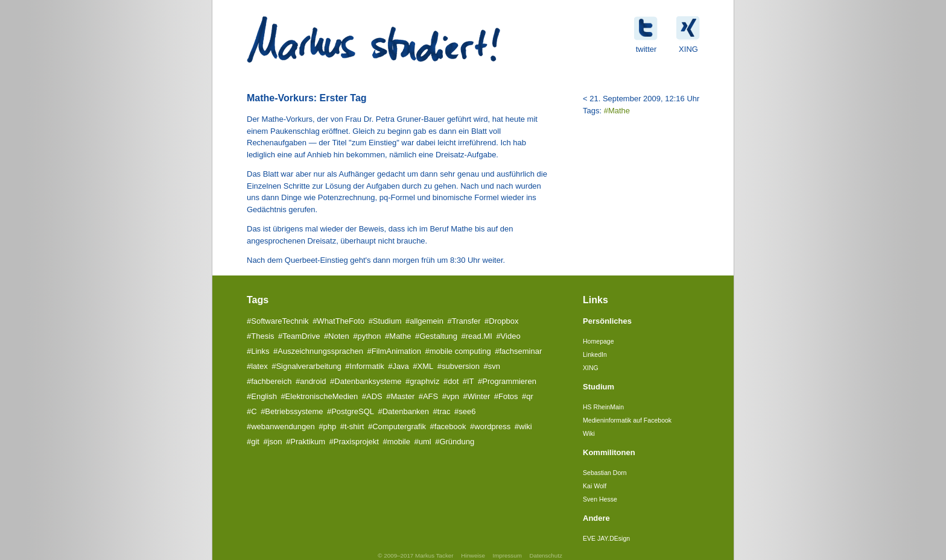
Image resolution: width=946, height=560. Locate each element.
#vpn (451, 396)
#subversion (459, 366)
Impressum (507, 555)
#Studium (385, 321)
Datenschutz (545, 555)
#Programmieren (507, 381)
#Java (398, 366)
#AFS (429, 396)
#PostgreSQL (351, 411)
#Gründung (455, 442)
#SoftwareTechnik (278, 321)
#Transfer (464, 321)
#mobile (396, 442)
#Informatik (364, 366)
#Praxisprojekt (354, 442)
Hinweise (473, 555)
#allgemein (424, 321)
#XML (423, 366)
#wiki (523, 426)
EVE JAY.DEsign (606, 538)
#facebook (448, 426)
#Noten (337, 336)
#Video (508, 336)
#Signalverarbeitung (306, 366)
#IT (468, 381)
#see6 (465, 411)
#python (367, 336)
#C (252, 411)
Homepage (598, 341)
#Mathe (617, 111)
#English (262, 396)
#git (253, 442)
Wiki (589, 433)
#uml (422, 442)
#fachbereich (269, 381)
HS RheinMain (603, 407)
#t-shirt (352, 426)
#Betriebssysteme (292, 411)
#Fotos (506, 396)
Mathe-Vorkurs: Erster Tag (307, 98)
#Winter (476, 396)
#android (311, 381)
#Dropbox (501, 321)
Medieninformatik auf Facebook (627, 420)
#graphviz (422, 381)
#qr (528, 396)
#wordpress (490, 426)
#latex (257, 366)
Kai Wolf (595, 486)
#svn (491, 366)
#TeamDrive (299, 336)
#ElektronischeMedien (319, 396)
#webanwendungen (281, 426)
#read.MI (477, 336)
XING (591, 368)
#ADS (372, 396)
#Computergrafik (397, 426)
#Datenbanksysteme (366, 381)
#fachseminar (518, 351)
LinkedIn (595, 354)
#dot (451, 381)
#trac (442, 411)
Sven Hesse (600, 499)
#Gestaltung (436, 336)
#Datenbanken (404, 411)
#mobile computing (458, 351)
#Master (400, 396)
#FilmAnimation (394, 351)
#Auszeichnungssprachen (318, 351)
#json (272, 442)
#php (327, 426)
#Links (258, 351)
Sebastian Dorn (605, 473)
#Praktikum (306, 442)
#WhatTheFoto (338, 321)
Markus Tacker (434, 555)
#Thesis (261, 336)
